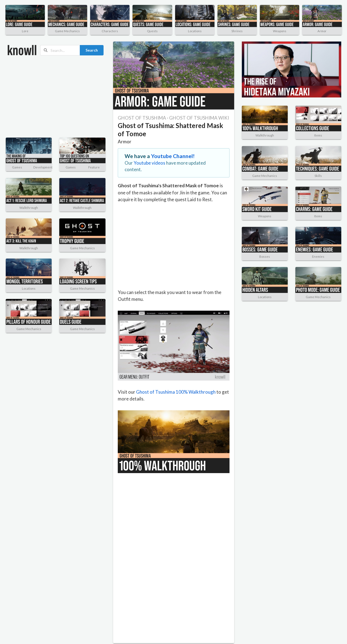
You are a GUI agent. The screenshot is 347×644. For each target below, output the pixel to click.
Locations (195, 31)
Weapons (280, 31)
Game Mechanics (67, 31)
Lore (25, 31)
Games (17, 167)
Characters (110, 31)
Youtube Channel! (173, 156)
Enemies (318, 256)
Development (43, 167)
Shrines (237, 31)
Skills (318, 176)
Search (92, 50)
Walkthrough (29, 208)
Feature (94, 167)
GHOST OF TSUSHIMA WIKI (199, 118)
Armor (322, 31)
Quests (152, 31)
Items (318, 135)
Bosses (265, 256)
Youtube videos (149, 163)
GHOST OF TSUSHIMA (142, 118)
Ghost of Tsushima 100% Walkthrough (176, 392)
